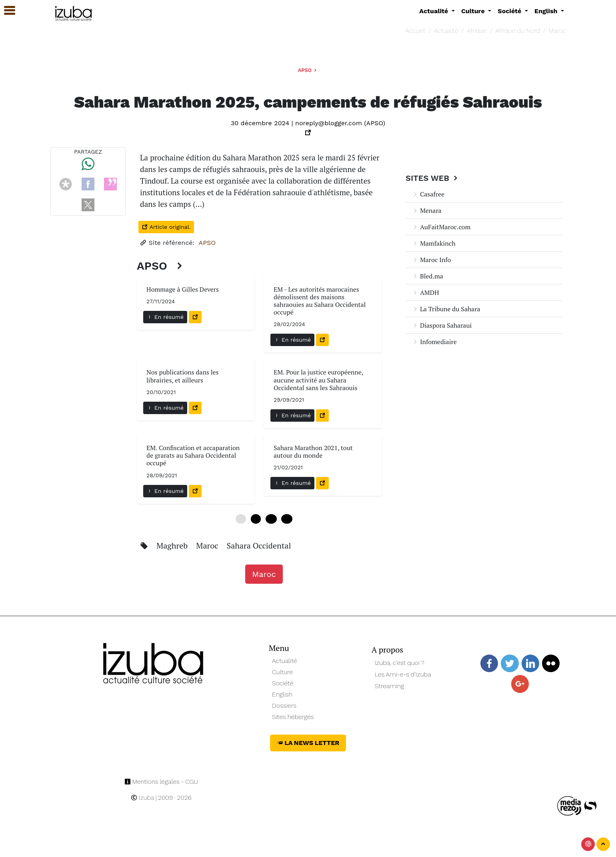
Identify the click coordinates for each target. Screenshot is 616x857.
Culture (282, 672)
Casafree (428, 194)
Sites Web (433, 178)
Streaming (390, 686)
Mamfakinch (434, 243)
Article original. (166, 227)
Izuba (142, 798)
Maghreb (173, 546)
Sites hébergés (293, 717)
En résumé (165, 317)
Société (283, 683)
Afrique (477, 31)
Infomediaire (434, 342)
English (282, 694)
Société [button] (510, 11)
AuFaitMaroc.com (441, 227)
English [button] (547, 11)
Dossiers (284, 706)
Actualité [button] (435, 11)
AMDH (426, 292)
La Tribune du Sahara (446, 309)
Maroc (557, 31)
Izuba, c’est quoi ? (400, 663)
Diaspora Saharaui (442, 325)
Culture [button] (474, 11)
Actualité (446, 31)
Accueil (415, 31)
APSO (308, 70)
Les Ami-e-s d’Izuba (403, 674)
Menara (427, 210)
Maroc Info (431, 260)
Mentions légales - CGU (161, 782)
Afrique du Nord (518, 31)
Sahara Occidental (259, 546)
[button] (6, 11)
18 (287, 519)
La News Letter (308, 743)
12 (271, 519)
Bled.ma (428, 276)
